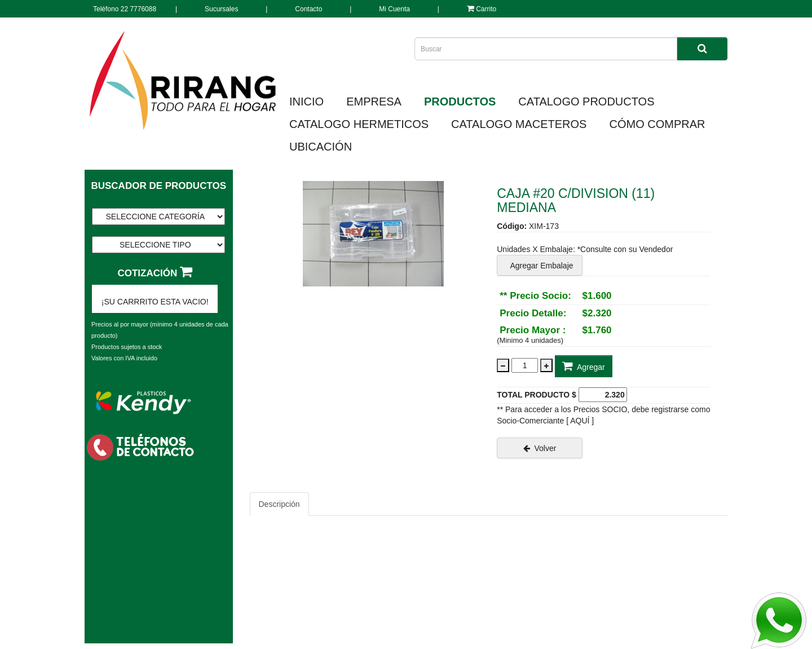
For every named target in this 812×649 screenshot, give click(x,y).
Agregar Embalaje (539, 266)
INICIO (306, 101)
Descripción (279, 504)
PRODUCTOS (460, 101)
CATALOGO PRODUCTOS (586, 101)
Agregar (584, 366)
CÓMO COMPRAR (657, 124)
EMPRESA (374, 101)
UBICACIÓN (321, 147)
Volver (540, 448)
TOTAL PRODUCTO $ (537, 395)
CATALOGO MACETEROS (519, 124)
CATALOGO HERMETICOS (359, 124)
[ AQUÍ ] (580, 421)
